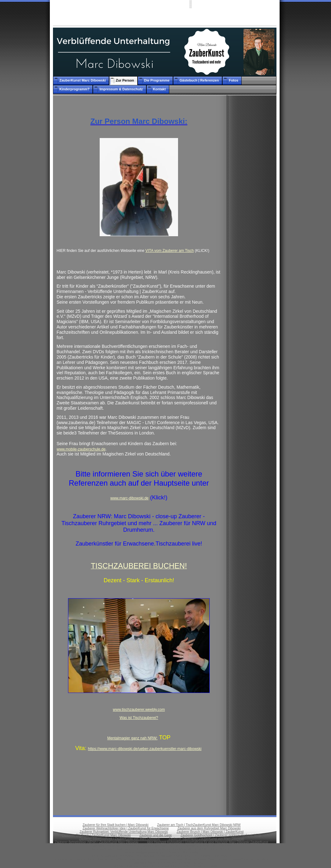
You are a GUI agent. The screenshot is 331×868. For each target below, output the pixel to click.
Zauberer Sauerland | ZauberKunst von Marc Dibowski (206, 839)
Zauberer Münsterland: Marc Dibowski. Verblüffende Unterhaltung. (101, 859)
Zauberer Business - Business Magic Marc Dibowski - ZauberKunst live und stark (212, 859)
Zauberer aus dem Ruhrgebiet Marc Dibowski (209, 828)
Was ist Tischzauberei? (139, 718)
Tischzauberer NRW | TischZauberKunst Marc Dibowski (165, 863)
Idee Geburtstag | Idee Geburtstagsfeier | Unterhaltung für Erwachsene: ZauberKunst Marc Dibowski (161, 849)
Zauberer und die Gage (156, 835)
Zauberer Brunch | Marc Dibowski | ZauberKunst (210, 832)
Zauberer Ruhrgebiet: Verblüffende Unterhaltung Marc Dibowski (124, 832)
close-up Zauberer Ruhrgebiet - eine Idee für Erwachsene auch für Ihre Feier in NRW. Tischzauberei (162, 856)
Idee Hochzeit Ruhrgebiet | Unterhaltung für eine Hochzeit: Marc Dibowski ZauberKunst (208, 842)
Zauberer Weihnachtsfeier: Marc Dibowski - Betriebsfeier (161, 852)
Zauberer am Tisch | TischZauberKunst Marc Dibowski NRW (199, 825)
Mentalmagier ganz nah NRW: (132, 738)
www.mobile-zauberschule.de (81, 449)
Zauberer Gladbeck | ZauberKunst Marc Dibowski (96, 835)
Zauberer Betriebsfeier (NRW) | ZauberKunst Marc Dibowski (97, 842)
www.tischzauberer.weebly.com (139, 710)
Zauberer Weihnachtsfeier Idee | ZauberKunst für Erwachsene (126, 828)
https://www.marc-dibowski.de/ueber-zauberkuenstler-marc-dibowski (145, 749)
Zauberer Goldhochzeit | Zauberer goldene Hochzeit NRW (221, 835)
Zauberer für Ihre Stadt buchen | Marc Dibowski (115, 825)
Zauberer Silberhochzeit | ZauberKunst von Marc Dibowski (119, 839)
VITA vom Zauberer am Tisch (170, 251)
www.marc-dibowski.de (129, 498)
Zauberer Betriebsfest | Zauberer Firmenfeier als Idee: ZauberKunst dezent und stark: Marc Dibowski (161, 846)
